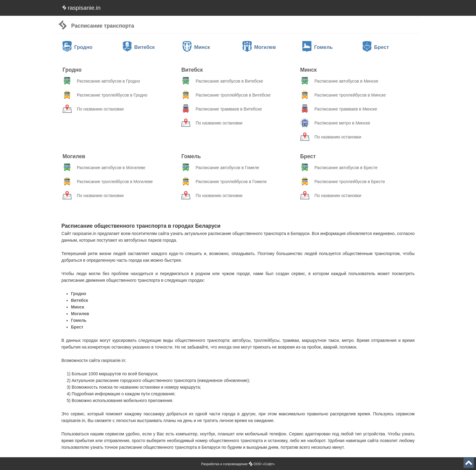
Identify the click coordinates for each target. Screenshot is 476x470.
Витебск (139, 47)
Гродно (78, 47)
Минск (196, 47)
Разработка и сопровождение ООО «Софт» (238, 464)
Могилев (259, 47)
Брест (376, 47)
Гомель (318, 47)
